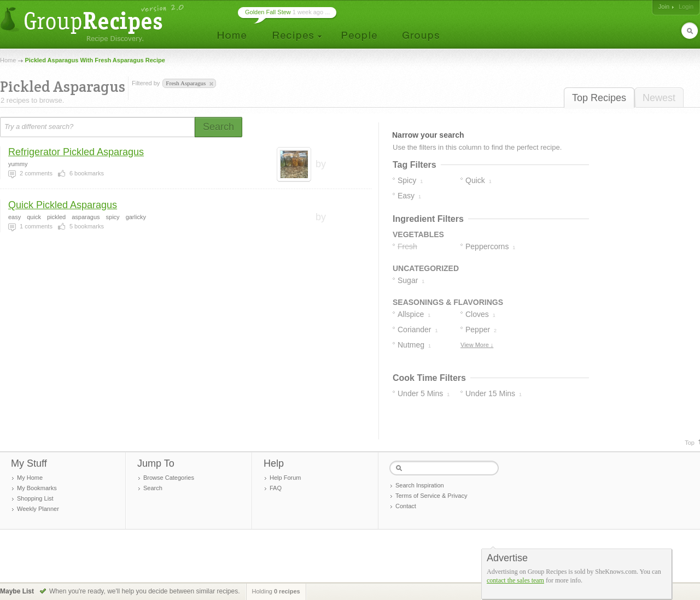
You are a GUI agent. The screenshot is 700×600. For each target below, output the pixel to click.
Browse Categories (169, 478)
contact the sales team (515, 580)
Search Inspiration (420, 485)
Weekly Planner (38, 509)
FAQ (276, 488)
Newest (659, 98)
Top (690, 443)
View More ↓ (477, 345)
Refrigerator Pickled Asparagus (76, 152)
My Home (30, 478)
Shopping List (35, 498)
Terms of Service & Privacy (431, 496)
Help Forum (285, 478)
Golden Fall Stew (268, 12)
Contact (406, 506)
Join (664, 7)
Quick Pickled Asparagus (63, 205)
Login (686, 7)
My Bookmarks (37, 488)
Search (153, 488)
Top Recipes (599, 98)
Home (8, 60)
